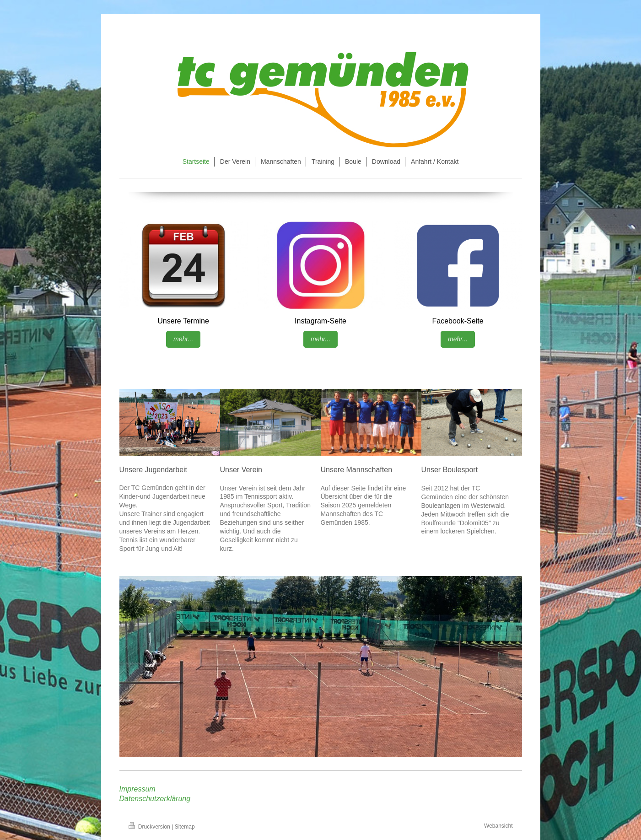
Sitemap (185, 827)
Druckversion (150, 827)
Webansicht (498, 826)
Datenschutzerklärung (155, 799)
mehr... (183, 339)
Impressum (137, 789)
